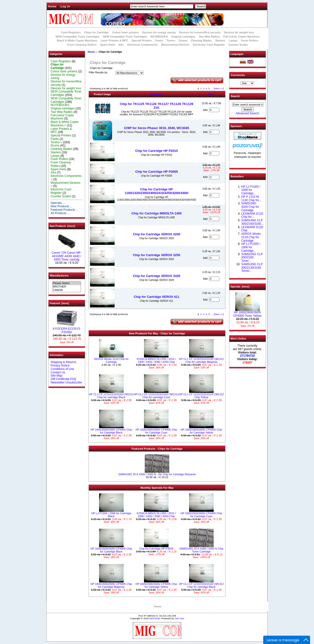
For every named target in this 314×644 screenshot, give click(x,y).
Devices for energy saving (159, 32)
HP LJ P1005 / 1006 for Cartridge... (251, 190)
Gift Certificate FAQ (63, 379)
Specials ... (58, 203)
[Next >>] (219, 88)
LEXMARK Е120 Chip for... (252, 215)
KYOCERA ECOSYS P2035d (66, 329)
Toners (171, 40)
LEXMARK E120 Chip (252, 229)
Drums (183, 40)
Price (211, 94)
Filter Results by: (98, 72)
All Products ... (60, 213)
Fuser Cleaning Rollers (82, 45)
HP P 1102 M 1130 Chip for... (251, 198)
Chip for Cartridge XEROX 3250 (157, 255)
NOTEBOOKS (159, 37)
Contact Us (58, 372)
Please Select (67, 283)
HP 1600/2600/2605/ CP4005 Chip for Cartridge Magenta (111, 585)
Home (52, 6)
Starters (220, 40)
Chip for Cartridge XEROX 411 (157, 297)
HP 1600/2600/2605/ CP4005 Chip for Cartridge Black (111, 431)
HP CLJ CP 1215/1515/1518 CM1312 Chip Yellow (201, 396)
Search (235, 96)
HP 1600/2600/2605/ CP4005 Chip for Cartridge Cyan (156, 431)
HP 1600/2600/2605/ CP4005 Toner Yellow (247, 313)
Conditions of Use (62, 369)
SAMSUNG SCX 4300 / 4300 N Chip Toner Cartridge (201, 550)
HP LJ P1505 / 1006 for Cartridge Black (111, 515)
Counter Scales (238, 45)
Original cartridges (183, 37)
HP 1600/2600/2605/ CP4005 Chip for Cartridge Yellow (201, 431)
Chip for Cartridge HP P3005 (157, 172)
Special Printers (142, 40)
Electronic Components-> (66, 178)
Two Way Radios (209, 37)
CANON (67, 290)
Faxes (159, 40)
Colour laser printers (125, 32)
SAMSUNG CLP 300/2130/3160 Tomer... (252, 268)
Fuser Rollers (249, 40)
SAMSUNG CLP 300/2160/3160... (252, 222)
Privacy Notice (60, 366)
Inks (121, 45)
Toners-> (56, 142)
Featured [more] (59, 303)
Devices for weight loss (239, 32)
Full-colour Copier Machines (241, 37)
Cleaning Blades (201, 40)
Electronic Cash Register (209, 45)
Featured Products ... (64, 210)
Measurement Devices (175, 45)
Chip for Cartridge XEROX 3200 (157, 234)
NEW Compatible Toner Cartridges (77, 37)
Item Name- (157, 94)
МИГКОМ (155, 618)
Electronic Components (142, 45)
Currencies (238, 75)
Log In (65, 6)
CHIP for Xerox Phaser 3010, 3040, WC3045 (157, 128)
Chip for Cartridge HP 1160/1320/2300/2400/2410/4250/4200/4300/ (157, 191)
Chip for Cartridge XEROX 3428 (157, 276)
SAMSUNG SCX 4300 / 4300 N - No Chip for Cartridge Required (157, 474)
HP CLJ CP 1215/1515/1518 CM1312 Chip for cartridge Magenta (201, 360)
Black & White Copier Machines (77, 40)
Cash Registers (71, 32)
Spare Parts (108, 45)
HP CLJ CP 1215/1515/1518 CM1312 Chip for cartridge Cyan (156, 396)
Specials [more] (240, 287)
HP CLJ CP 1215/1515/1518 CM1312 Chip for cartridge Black (111, 396)
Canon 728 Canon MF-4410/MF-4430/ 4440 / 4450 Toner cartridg (67, 255)
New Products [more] (62, 226)
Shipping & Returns (63, 362)
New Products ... (61, 206)
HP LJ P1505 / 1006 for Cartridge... (251, 247)
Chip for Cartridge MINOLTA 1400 (157, 213)
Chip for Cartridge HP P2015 (157, 151)
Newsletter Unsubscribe (66, 382)
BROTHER (67, 287)
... (211, 88)
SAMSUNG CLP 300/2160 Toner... (252, 258)
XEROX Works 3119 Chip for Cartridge (111, 360)
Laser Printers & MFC (114, 40)
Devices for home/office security (200, 32)
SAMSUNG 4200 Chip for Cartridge (250, 207)
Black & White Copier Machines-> (65, 124)
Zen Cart (179, 618)
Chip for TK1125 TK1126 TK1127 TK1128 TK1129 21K (157, 106)
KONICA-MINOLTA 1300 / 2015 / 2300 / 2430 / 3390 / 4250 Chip (156, 360)
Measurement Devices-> (66, 184)
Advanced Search (247, 113)
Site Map (56, 376)
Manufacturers (59, 276)
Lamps (233, 40)
